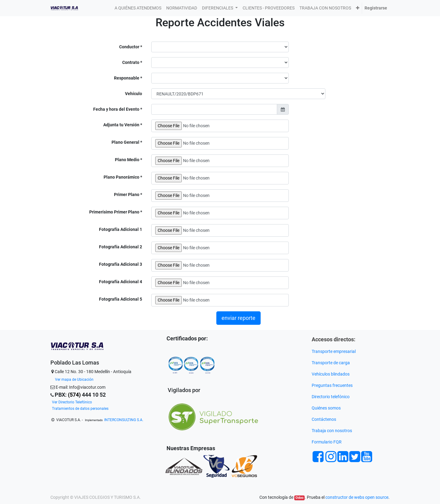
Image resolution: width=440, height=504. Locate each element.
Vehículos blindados (331, 374)
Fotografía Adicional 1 (121, 229)
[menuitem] (138, 8)
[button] (358, 8)
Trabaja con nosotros (332, 431)
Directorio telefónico (331, 397)
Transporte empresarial (334, 351)
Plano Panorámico (122, 177)
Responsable (127, 78)
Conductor (130, 47)
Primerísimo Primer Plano (115, 212)
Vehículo (134, 94)
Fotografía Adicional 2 (121, 247)
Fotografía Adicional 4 (121, 282)
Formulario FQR (327, 442)
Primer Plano (127, 195)
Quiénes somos (326, 408)
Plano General (126, 142)
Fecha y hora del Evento (117, 109)
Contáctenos (324, 419)
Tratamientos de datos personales (80, 409)
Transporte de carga (331, 363)
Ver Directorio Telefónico (72, 402)
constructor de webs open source (357, 497)
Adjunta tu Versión (122, 125)
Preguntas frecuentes (333, 385)
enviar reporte (238, 318)
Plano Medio (128, 160)
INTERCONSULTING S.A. (124, 420)
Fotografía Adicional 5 (121, 299)
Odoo (299, 498)
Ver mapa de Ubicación (74, 380)
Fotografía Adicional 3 (121, 264)
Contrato (131, 62)
